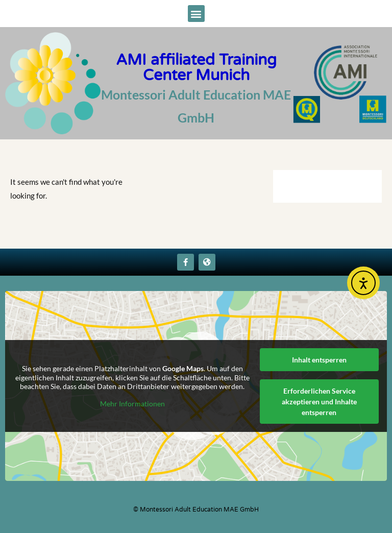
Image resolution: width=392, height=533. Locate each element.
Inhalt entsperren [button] (319, 360)
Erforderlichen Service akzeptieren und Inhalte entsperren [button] (319, 402)
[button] (196, 14)
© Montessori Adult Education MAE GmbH (196, 510)
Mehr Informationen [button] (132, 404)
